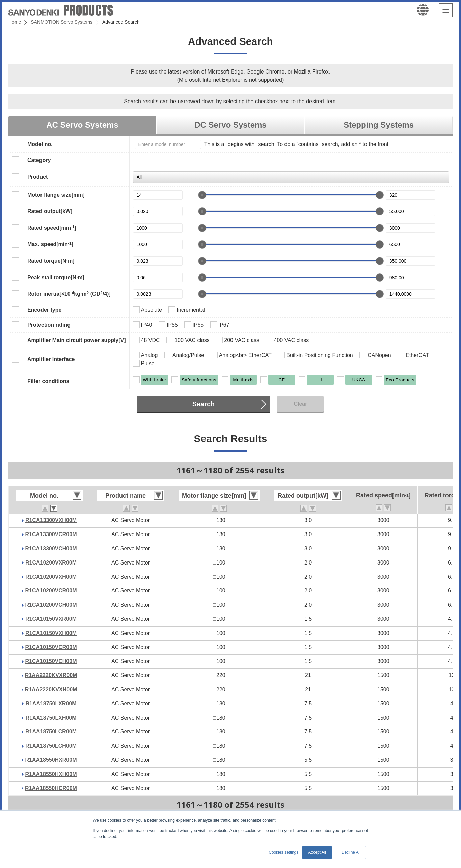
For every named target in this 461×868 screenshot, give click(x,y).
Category (39, 160)
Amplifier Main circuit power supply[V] (77, 340)
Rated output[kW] (50, 211)
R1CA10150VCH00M (51, 661)
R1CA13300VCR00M (51, 534)
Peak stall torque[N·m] (56, 277)
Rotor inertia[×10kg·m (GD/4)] (69, 294)
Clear (300, 404)
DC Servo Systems (230, 125)
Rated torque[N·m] (51, 261)
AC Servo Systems (82, 125)
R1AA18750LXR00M (51, 704)
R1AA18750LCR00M (51, 732)
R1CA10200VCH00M (51, 605)
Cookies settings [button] (283, 852)
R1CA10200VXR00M (51, 563)
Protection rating (49, 325)
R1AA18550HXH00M (51, 774)
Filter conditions (48, 381)
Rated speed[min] (52, 228)
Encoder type (44, 310)
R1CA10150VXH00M (51, 633)
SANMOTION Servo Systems (62, 22)
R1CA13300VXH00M (51, 520)
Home (15, 22)
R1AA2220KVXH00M (51, 689)
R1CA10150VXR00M (51, 619)
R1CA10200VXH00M (51, 577)
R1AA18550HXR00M (51, 760)
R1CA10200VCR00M (51, 591)
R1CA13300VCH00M (51, 548)
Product (37, 177)
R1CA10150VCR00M (51, 647)
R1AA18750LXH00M (51, 718)
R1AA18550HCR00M (51, 788)
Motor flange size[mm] (56, 195)
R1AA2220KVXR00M (51, 675)
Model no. (40, 144)
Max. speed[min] (50, 244)
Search (204, 404)
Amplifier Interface (51, 359)
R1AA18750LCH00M (51, 746)
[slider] (202, 195)
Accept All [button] (317, 852)
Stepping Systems (379, 125)
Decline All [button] (351, 852)
